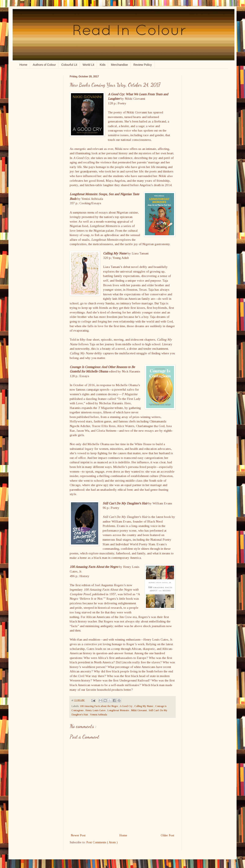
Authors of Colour (44, 65)
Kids (103, 65)
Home (23, 65)
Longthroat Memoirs (118, 710)
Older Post (167, 835)
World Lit (88, 65)
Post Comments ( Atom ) (102, 842)
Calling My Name (144, 706)
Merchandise (119, 65)
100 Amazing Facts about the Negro (99, 706)
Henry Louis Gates (96, 710)
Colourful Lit (69, 65)
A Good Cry (126, 706)
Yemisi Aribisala (99, 715)
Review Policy (142, 65)
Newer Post (78, 835)
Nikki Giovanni (139, 710)
